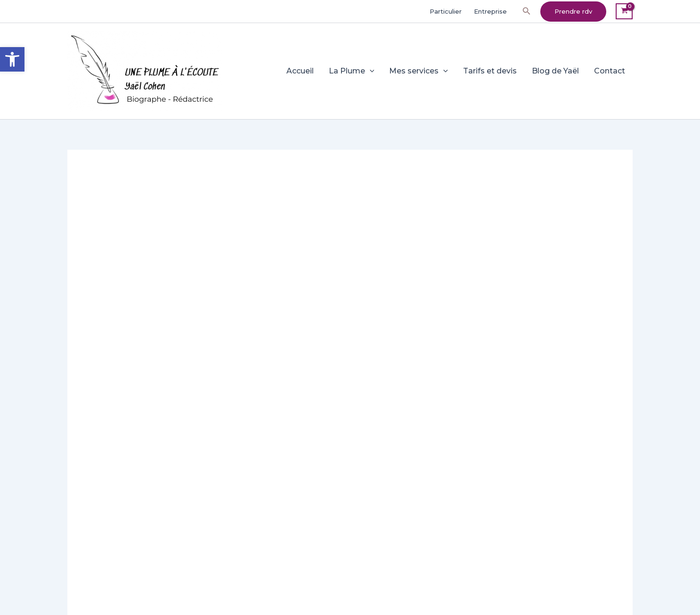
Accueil (300, 71)
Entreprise (490, 11)
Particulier (446, 11)
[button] (527, 11)
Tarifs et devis (490, 71)
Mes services (419, 71)
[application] (370, 71)
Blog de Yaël (555, 71)
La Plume (352, 71)
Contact (610, 71)
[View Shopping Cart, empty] (624, 12)
